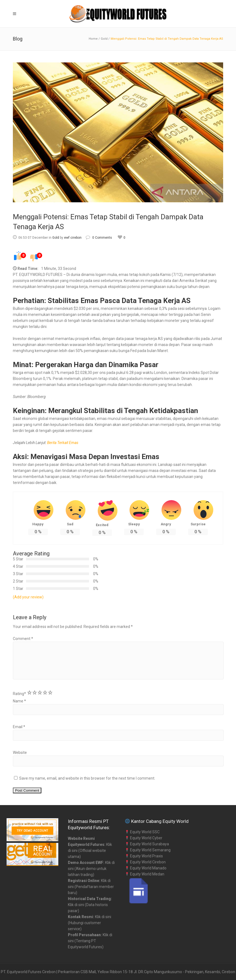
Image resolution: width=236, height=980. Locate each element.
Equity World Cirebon (145, 862)
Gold (104, 39)
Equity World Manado (146, 868)
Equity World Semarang (148, 850)
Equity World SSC (142, 832)
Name (19, 701)
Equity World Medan (145, 874)
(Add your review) (28, 597)
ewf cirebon (73, 238)
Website (20, 753)
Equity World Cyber (144, 838)
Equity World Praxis (144, 856)
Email (19, 727)
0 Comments (99, 238)
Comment (23, 639)
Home (93, 39)
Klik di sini (76, 905)
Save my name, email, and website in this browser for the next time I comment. (87, 778)
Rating (19, 694)
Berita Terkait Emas (63, 443)
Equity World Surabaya (147, 844)
